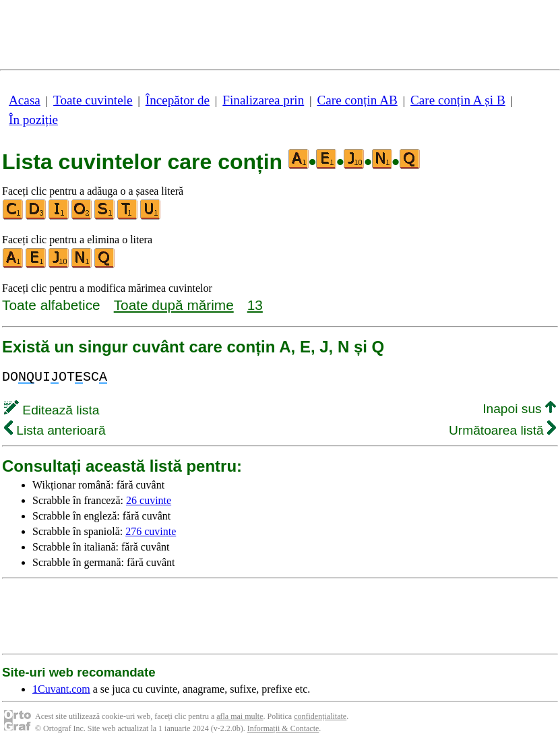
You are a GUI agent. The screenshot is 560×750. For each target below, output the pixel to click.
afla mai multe (240, 716)
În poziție (33, 120)
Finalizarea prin (263, 100)
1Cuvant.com (61, 689)
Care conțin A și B (458, 100)
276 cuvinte (151, 531)
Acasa (25, 100)
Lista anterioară (55, 430)
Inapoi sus (519, 409)
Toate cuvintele (93, 100)
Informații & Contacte (283, 728)
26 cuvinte (149, 500)
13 (255, 305)
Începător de (178, 100)
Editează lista (52, 410)
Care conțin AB (357, 100)
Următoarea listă (502, 430)
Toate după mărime (174, 305)
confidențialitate (320, 716)
